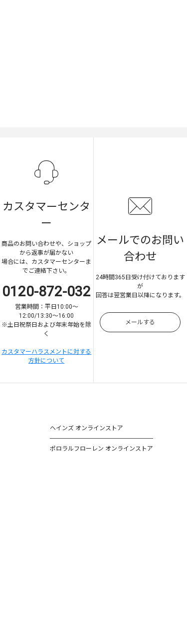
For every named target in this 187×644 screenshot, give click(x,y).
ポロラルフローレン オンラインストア (101, 449)
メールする (140, 322)
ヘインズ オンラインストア (87, 428)
